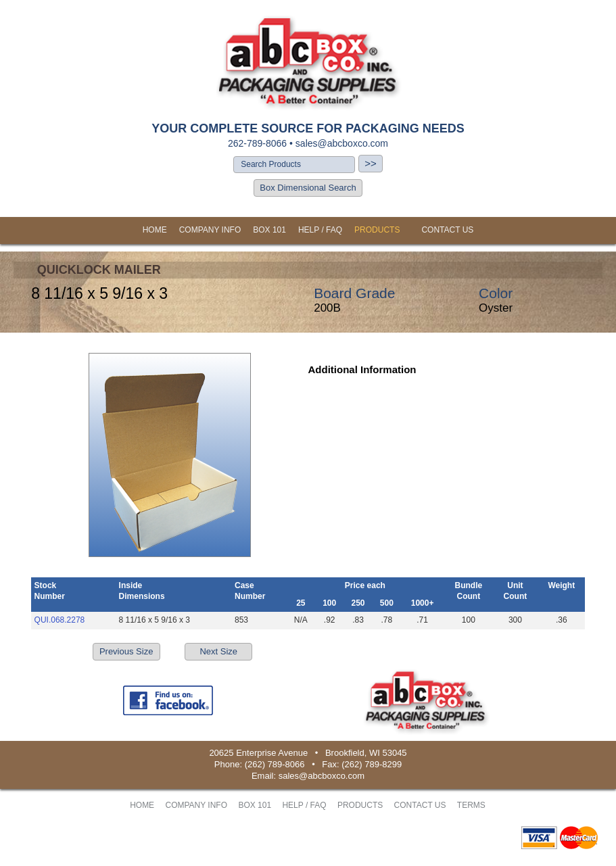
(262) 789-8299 (372, 764)
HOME (155, 230)
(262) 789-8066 (275, 764)
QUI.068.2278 (60, 620)
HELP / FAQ (320, 230)
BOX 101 (269, 230)
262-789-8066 (257, 143)
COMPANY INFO (210, 230)
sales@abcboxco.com (342, 143)
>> (371, 163)
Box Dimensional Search (308, 188)
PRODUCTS (377, 230)
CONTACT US (447, 230)
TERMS (471, 805)
